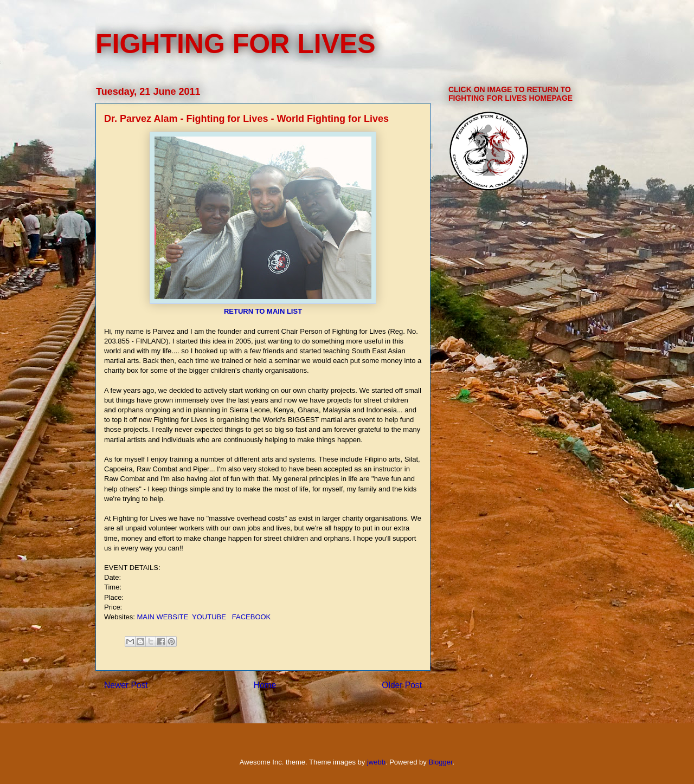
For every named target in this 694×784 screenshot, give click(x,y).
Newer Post (126, 685)
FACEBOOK (252, 617)
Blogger (440, 762)
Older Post (402, 685)
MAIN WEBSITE (162, 617)
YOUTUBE (209, 617)
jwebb (376, 762)
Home (265, 685)
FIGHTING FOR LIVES (236, 44)
